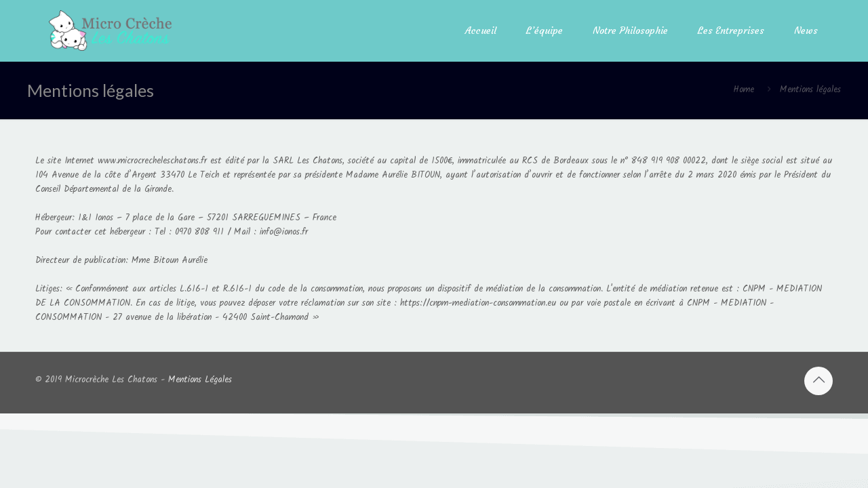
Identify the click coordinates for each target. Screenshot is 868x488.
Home (744, 90)
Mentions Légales (200, 380)
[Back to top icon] (818, 381)
